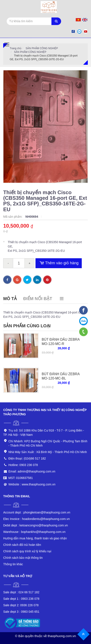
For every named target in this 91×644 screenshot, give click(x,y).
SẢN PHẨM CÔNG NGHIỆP (42, 48)
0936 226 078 (21, 605)
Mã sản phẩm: (13, 217)
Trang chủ (15, 48)
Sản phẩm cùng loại (27, 326)
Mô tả (10, 299)
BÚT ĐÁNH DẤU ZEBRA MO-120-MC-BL (61, 376)
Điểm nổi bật (38, 299)
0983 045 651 (21, 612)
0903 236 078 (21, 599)
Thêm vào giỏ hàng (59, 263)
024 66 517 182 (21, 592)
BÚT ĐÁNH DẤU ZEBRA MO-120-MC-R (61, 342)
